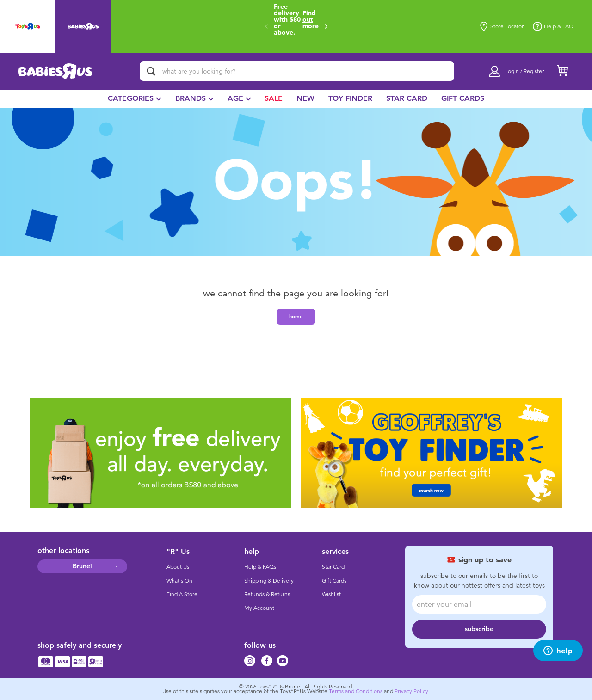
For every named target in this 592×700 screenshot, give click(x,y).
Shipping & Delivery (269, 581)
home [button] (296, 316)
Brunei (82, 566)
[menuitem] (135, 99)
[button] (326, 26)
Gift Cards (334, 581)
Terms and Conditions (356, 691)
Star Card (333, 567)
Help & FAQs (260, 567)
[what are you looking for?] (297, 71)
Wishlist (331, 594)
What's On (179, 581)
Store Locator (501, 26)
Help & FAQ (553, 26)
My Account (259, 608)
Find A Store (182, 594)
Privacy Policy (411, 691)
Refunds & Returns (267, 594)
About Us (178, 567)
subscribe (479, 629)
